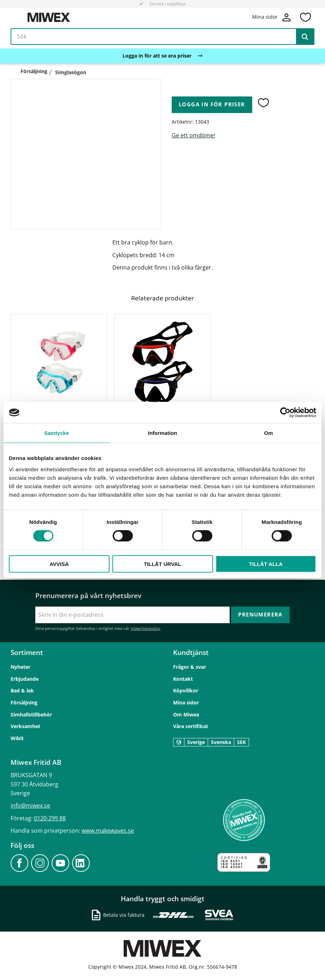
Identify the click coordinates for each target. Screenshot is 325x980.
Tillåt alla (266, 564)
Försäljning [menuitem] (24, 702)
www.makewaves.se (108, 831)
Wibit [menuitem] (17, 738)
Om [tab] (268, 433)
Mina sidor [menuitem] (186, 702)
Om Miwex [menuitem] (186, 715)
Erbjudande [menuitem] (25, 679)
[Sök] (305, 37)
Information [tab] (163, 433)
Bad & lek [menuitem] (22, 690)
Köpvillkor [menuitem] (186, 690)
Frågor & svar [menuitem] (190, 667)
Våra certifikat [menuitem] (191, 726)
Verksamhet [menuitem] (25, 726)
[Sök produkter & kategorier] (162, 37)
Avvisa (59, 564)
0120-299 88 (50, 818)
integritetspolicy (146, 628)
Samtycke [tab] (57, 433)
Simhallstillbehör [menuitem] (31, 715)
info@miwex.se (30, 805)
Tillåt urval (162, 564)
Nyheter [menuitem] (20, 667)
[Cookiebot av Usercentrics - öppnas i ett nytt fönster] (285, 413)
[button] (305, 17)
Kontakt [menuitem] (183, 679)
